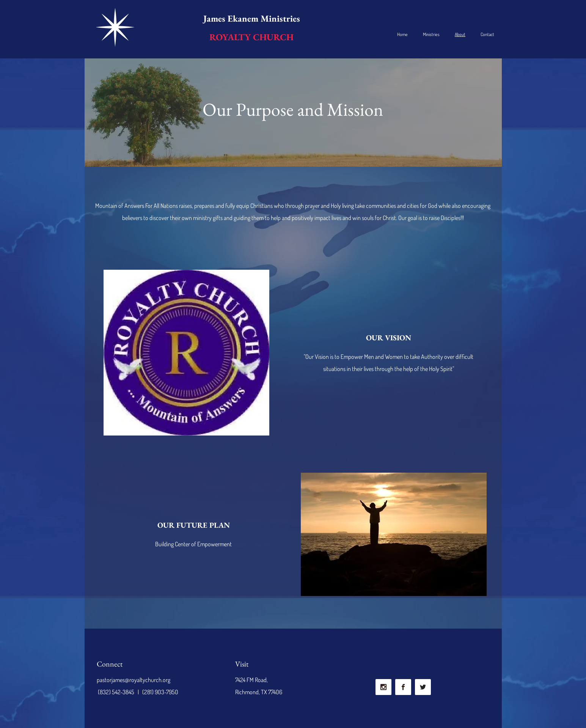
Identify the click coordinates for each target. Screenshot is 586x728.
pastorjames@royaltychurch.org (134, 680)
